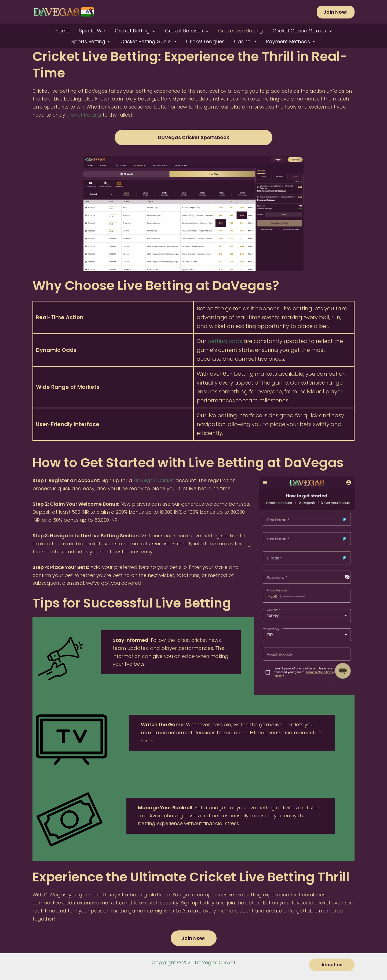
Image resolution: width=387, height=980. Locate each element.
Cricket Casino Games (302, 31)
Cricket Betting (135, 31)
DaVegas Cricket (154, 480)
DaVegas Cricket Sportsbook (193, 137)
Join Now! (194, 938)
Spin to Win (92, 31)
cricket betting (84, 115)
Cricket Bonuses (187, 31)
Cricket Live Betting (241, 31)
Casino (245, 42)
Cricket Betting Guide (148, 42)
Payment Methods (291, 42)
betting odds (225, 341)
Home (62, 31)
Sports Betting (91, 42)
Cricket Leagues (205, 41)
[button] (336, 12)
